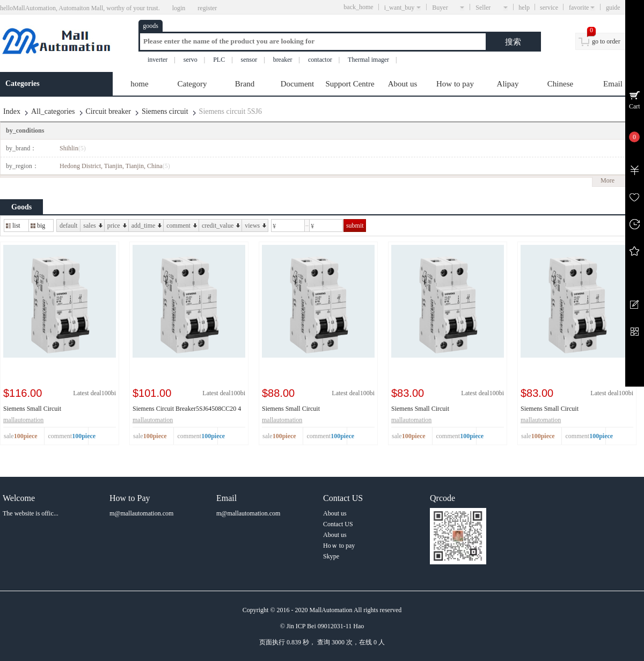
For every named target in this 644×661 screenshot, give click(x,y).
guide (622, 8)
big (38, 226)
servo (191, 60)
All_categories (53, 111)
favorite (582, 8)
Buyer (448, 8)
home (139, 84)
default (68, 226)
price (117, 226)
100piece (84, 436)
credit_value (221, 226)
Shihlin (73, 148)
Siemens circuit (165, 111)
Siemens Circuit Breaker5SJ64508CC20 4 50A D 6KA (187, 409)
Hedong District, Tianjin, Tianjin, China (115, 166)
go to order (606, 41)
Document (297, 84)
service (549, 8)
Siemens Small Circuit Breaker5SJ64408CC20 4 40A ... (304, 409)
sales (93, 226)
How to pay (455, 84)
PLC (219, 60)
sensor (249, 60)
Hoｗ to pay (339, 546)
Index (12, 111)
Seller (492, 8)
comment (182, 226)
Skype (331, 556)
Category (192, 84)
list (13, 226)
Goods (21, 207)
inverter (158, 60)
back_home (358, 7)
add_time (147, 226)
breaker (283, 60)
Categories (23, 83)
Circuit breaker (108, 111)
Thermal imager (368, 60)
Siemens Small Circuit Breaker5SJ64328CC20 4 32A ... (433, 409)
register (207, 8)
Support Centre (350, 84)
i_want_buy (403, 8)
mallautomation (23, 420)
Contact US (338, 524)
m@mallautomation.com (141, 513)
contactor (320, 60)
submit (355, 226)
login (179, 8)
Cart (635, 106)
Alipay (508, 84)
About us (403, 84)
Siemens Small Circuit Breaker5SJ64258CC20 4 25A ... (563, 409)
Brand (245, 84)
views (255, 226)
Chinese (560, 84)
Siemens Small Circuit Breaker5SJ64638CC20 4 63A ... (45, 409)
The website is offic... (31, 513)
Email (613, 84)
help (524, 8)
